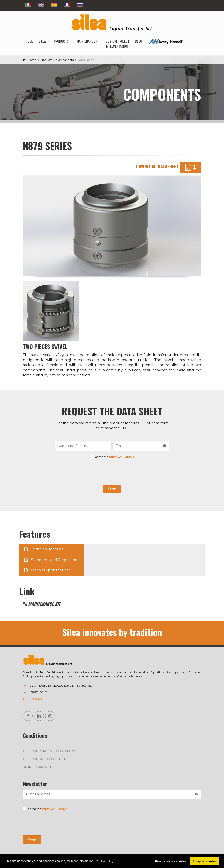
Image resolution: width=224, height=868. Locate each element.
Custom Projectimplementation (117, 43)
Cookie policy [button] (104, 861)
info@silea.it (34, 699)
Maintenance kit (88, 41)
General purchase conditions (50, 751)
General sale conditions (45, 759)
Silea (42, 41)
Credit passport (37, 767)
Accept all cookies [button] (204, 861)
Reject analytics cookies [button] (171, 861)
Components (65, 60)
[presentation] (112, 471)
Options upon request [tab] (47, 570)
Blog (139, 41)
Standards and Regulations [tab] (52, 560)
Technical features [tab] (44, 549)
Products (61, 41)
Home (29, 41)
